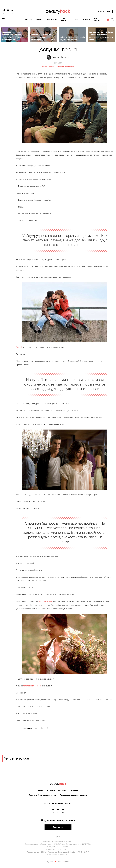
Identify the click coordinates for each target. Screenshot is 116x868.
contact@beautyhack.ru (60, 855)
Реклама (62, 791)
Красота (22, 20)
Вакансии (74, 791)
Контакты (51, 791)
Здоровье (33, 20)
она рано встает (46, 602)
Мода (71, 20)
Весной (19, 348)
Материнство (45, 20)
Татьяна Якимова (49, 67)
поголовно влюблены (32, 687)
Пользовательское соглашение (73, 796)
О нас (41, 791)
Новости (80, 20)
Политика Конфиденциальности (43, 796)
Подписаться (58, 828)
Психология (69, 67)
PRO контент (92, 20)
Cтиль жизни (60, 20)
